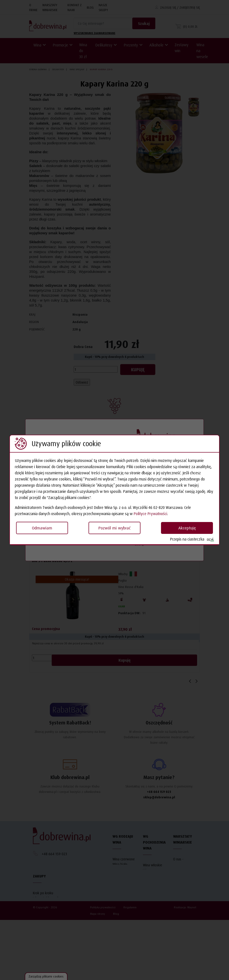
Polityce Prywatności (150, 514)
